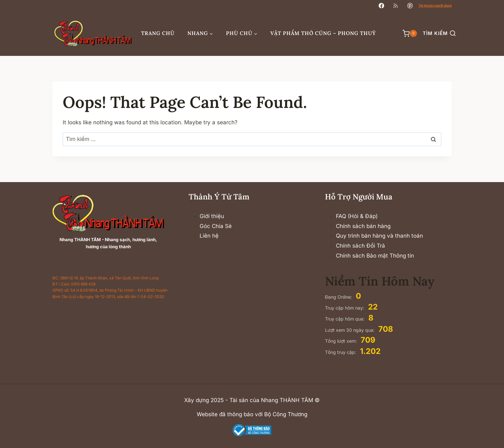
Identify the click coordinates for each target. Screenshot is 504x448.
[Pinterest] (410, 5)
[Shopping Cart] (406, 33)
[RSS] (396, 5)
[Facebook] (382, 5)
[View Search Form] (439, 34)
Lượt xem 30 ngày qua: (350, 330)
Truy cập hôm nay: (345, 308)
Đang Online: (339, 297)
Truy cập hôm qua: (345, 319)
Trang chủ (158, 33)
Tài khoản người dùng (435, 5)
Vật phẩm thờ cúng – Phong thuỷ (323, 33)
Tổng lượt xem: (342, 341)
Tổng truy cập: (341, 352)
